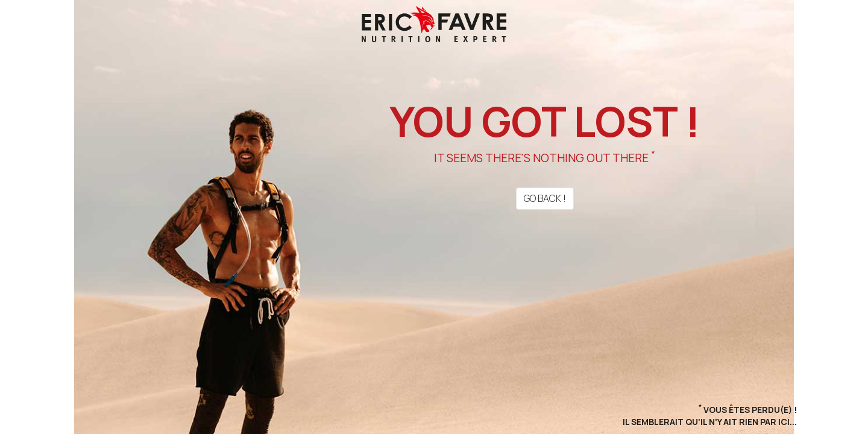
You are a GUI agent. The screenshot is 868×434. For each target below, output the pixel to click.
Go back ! (545, 198)
